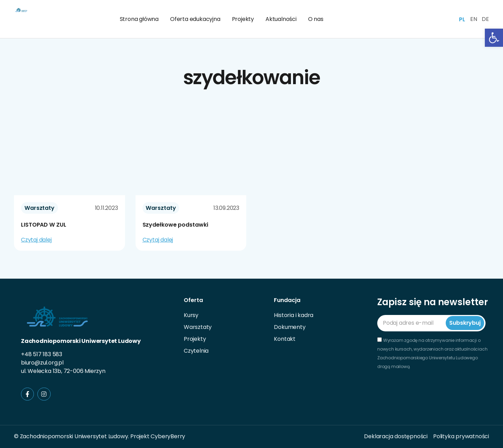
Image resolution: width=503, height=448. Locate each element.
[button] (494, 38)
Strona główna (139, 19)
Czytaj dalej (36, 240)
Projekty (243, 19)
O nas (316, 19)
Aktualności (281, 19)
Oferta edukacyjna (195, 19)
